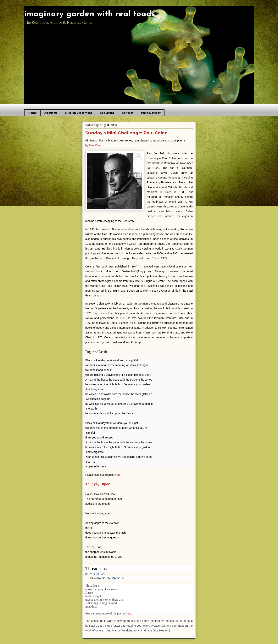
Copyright (107, 113)
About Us (51, 113)
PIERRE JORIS (115, 573)
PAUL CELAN (97, 570)
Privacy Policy (151, 113)
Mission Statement (79, 113)
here (118, 470)
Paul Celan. (96, 145)
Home (33, 113)
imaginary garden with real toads (90, 14)
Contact (128, 113)
